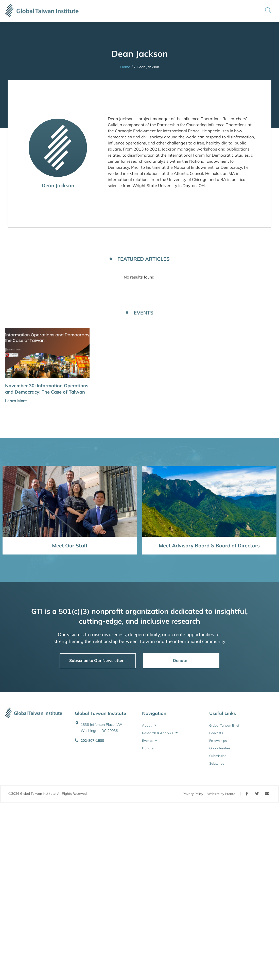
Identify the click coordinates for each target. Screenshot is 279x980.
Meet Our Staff (70, 546)
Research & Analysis (160, 733)
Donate (148, 748)
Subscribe (217, 763)
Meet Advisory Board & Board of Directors (209, 546)
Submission (218, 756)
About (149, 725)
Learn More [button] (16, 401)
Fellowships (218, 741)
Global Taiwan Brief (224, 725)
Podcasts (216, 733)
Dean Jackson (58, 185)
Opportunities (220, 748)
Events (150, 741)
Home (125, 67)
